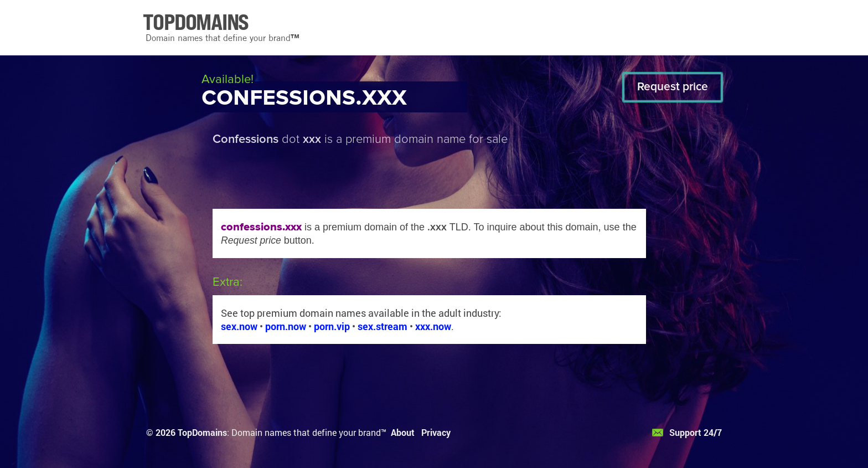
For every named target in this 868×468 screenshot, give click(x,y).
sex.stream (383, 326)
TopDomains (202, 432)
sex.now (239, 326)
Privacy (436, 432)
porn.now (286, 326)
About (403, 432)
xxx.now (433, 326)
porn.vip (332, 326)
